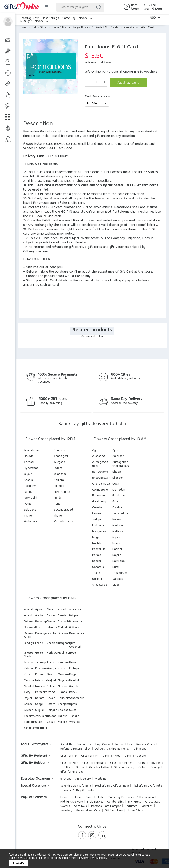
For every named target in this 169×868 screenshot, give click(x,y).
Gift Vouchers (114, 811)
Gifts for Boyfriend (151, 763)
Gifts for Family (124, 768)
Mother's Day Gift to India (112, 786)
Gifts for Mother (74, 768)
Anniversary (83, 779)
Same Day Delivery (77, 18)
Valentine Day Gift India (76, 786)
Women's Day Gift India (79, 790)
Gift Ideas (140, 749)
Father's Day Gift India (147, 786)
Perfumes (131, 806)
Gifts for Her (69, 756)
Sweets (65, 806)
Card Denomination (97, 97)
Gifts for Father (99, 768)
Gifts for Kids (111, 756)
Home (23, 28)
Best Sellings (51, 18)
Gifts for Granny (149, 768)
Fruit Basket (95, 802)
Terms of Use (124, 745)
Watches (147, 806)
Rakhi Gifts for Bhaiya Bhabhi (71, 28)
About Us (66, 745)
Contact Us (84, 745)
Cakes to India (95, 797)
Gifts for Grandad (72, 772)
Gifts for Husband (94, 763)
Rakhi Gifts (39, 28)
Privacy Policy (146, 745)
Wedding (101, 779)
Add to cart (128, 83)
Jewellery (66, 811)
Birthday (66, 779)
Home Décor (135, 811)
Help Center (103, 745)
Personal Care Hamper (106, 806)
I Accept (19, 863)
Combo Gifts (116, 802)
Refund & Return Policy (75, 749)
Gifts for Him (90, 756)
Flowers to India (71, 797)
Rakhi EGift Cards (107, 28)
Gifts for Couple (135, 756)
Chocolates (153, 802)
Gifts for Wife (69, 763)
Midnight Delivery (34, 21)
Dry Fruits (135, 802)
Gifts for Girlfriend (122, 763)
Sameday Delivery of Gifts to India (131, 797)
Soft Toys (81, 806)
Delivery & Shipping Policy (112, 749)
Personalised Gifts (88, 811)
